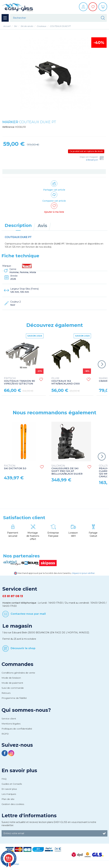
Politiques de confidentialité (17, 729)
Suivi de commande (13, 688)
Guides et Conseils (12, 784)
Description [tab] (18, 225)
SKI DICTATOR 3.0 (15, 467)
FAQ (4, 779)
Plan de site (8, 799)
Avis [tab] (42, 225)
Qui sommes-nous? (26, 710)
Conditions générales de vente (18, 673)
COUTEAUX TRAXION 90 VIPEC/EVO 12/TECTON (19, 381)
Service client (9, 719)
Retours (6, 693)
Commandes (17, 664)
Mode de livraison (11, 678)
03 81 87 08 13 (13, 596)
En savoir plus (19, 770)
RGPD (5, 734)
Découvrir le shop (23, 648)
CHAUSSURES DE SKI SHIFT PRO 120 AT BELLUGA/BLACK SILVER (67, 470)
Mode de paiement (12, 683)
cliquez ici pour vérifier (83, 573)
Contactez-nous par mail (28, 614)
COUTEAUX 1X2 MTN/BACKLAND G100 (66, 381)
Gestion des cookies (13, 804)
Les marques (9, 794)
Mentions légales (11, 724)
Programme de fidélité (14, 698)
